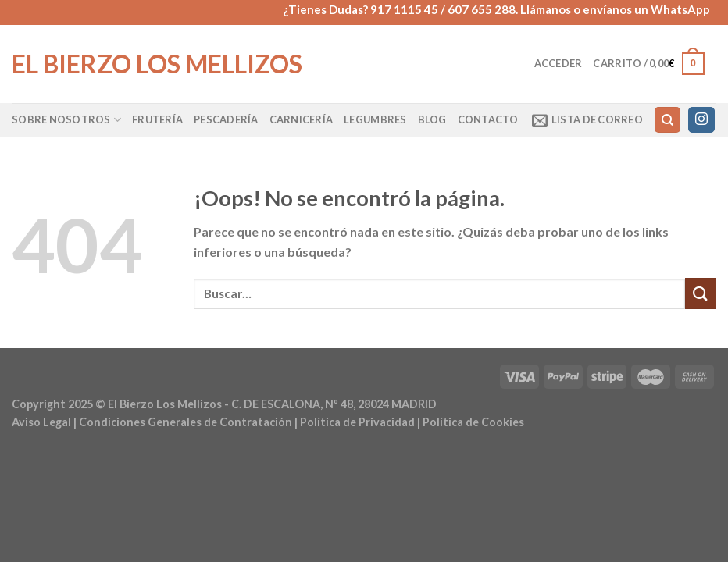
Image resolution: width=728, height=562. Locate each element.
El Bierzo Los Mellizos (157, 64)
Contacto (488, 119)
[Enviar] (701, 293)
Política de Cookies (473, 422)
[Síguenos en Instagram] (701, 120)
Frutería (157, 119)
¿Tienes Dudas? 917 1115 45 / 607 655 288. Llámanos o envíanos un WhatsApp (496, 9)
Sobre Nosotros (66, 120)
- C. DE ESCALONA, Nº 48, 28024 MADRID (329, 404)
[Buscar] (667, 120)
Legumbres (375, 119)
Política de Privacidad (357, 422)
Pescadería (226, 119)
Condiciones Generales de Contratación (186, 422)
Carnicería (302, 119)
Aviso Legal (41, 422)
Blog (432, 119)
